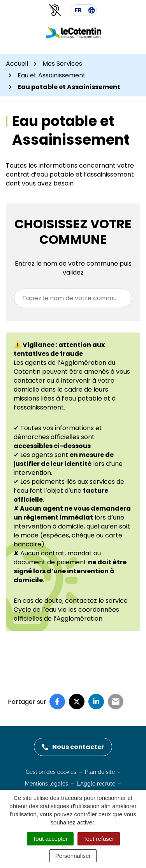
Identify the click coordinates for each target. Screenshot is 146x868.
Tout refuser (99, 839)
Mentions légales (47, 784)
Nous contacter (73, 747)
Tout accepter (50, 839)
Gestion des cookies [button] (51, 772)
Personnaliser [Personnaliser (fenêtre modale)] (73, 856)
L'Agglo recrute (96, 784)
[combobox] (73, 298)
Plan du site (100, 772)
